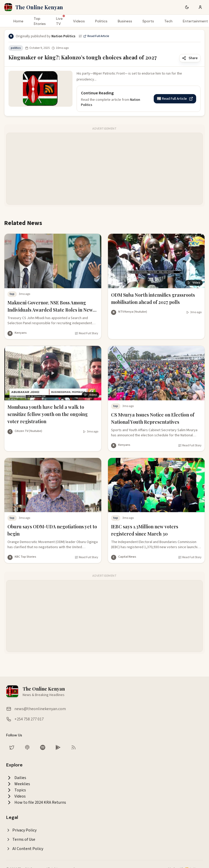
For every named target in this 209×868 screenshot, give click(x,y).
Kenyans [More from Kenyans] (21, 333)
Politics (101, 21)
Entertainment (195, 21)
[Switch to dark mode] (187, 7)
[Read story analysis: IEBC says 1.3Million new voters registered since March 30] (156, 507)
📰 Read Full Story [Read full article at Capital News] (190, 557)
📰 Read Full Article (94, 36)
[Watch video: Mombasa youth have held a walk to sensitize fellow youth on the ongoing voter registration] (53, 387)
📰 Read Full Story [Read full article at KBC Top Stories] (86, 557)
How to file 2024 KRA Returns (36, 802)
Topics (16, 790)
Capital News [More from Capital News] (127, 557)
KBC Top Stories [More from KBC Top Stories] (25, 557)
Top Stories (40, 21)
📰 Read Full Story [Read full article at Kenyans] (86, 333)
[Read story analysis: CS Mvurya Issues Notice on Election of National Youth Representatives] (156, 394)
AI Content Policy (25, 849)
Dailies (16, 778)
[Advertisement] (99, 169)
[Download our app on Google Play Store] (58, 747)
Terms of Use (21, 839)
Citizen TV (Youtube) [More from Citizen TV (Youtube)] (28, 431)
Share (190, 58)
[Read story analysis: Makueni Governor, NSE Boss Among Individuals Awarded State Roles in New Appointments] (53, 282)
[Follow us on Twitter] (12, 747)
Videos (79, 21)
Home (18, 21)
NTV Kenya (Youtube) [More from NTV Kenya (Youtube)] (133, 312)
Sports (148, 21)
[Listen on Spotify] (43, 747)
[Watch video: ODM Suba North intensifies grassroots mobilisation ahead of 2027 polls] (156, 272)
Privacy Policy (21, 830)
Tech (168, 21)
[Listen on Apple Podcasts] (27, 747)
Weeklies (18, 784)
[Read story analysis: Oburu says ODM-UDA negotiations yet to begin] (53, 507)
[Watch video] (194, 312)
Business (125, 21)
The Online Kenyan (39, 7)
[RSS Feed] (74, 747)
